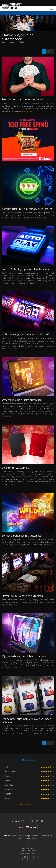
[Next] (52, 51)
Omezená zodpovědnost (28, 853)
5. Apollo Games (9, 785)
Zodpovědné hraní (28, 848)
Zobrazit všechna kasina (28, 804)
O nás (28, 846)
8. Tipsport (7, 799)
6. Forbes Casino (9, 789)
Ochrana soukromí (28, 851)
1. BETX (5, 767)
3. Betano (6, 776)
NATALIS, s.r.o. (28, 859)
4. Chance (7, 780)
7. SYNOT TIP (8, 794)
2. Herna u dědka (9, 771)
